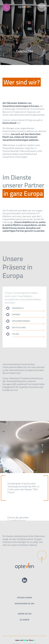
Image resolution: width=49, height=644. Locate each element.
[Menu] (41, 7)
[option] (14, 448)
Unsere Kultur (25, 614)
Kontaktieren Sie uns (24, 604)
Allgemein (24, 620)
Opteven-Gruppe (24, 598)
